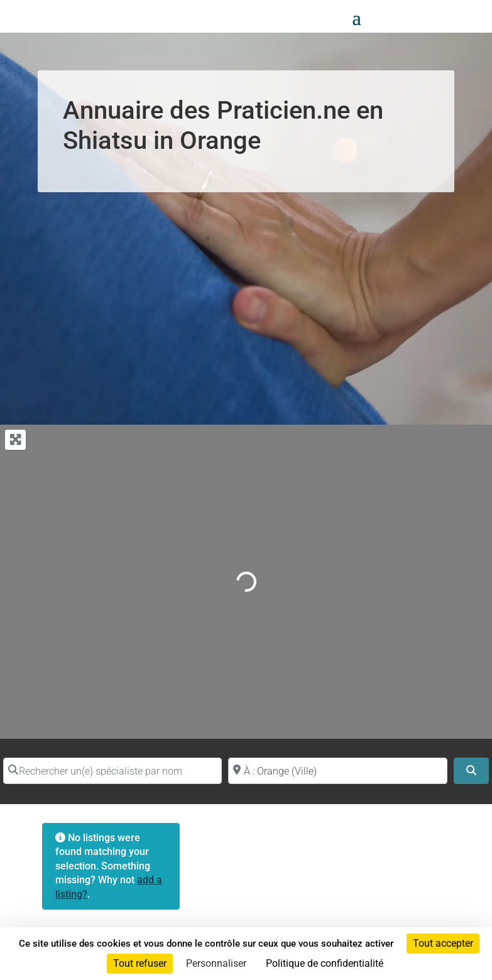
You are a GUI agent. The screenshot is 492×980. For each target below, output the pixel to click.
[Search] (471, 771)
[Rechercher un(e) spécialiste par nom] (112, 771)
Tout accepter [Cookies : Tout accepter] (443, 943)
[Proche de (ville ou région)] (337, 771)
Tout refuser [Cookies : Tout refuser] (140, 963)
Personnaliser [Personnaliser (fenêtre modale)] (216, 963)
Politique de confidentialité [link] (325, 963)
